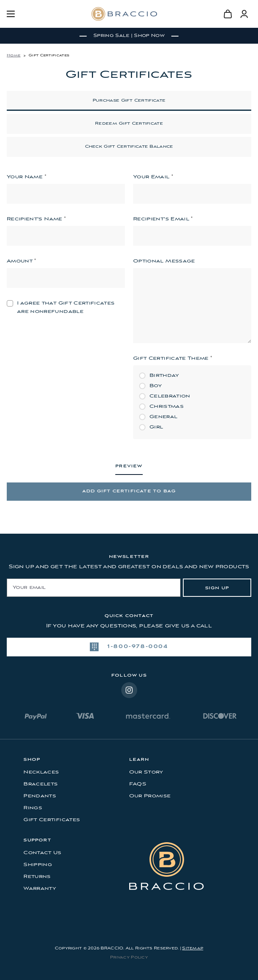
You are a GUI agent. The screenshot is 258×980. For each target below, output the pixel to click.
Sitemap (193, 948)
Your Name (26, 177)
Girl (156, 427)
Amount (21, 261)
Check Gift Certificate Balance (129, 147)
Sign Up (217, 588)
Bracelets (41, 784)
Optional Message (164, 261)
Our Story (146, 772)
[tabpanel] (129, 36)
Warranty (40, 888)
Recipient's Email (163, 219)
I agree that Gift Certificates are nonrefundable (66, 307)
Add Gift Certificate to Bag (129, 491)
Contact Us (43, 853)
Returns (37, 877)
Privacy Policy (129, 958)
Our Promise (150, 796)
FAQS (138, 784)
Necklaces (41, 772)
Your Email (153, 177)
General (163, 417)
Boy (156, 386)
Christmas (167, 406)
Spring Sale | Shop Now (129, 36)
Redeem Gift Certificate (129, 124)
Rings (33, 808)
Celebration (170, 396)
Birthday (164, 375)
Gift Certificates (52, 820)
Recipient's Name (36, 219)
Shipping (38, 865)
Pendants (40, 796)
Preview (129, 466)
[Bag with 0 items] (228, 14)
